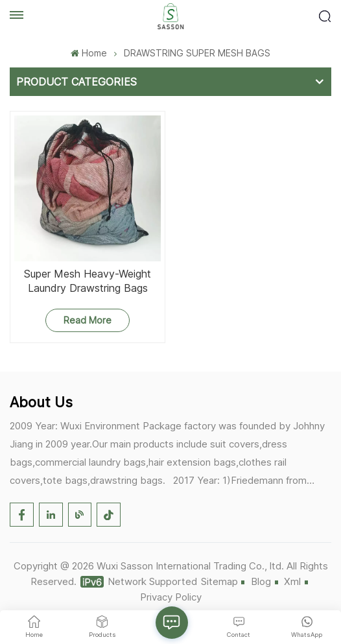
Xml (292, 581)
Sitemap (219, 581)
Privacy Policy (171, 597)
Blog (261, 581)
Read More (88, 320)
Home (88, 53)
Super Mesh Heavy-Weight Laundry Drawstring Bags (88, 281)
